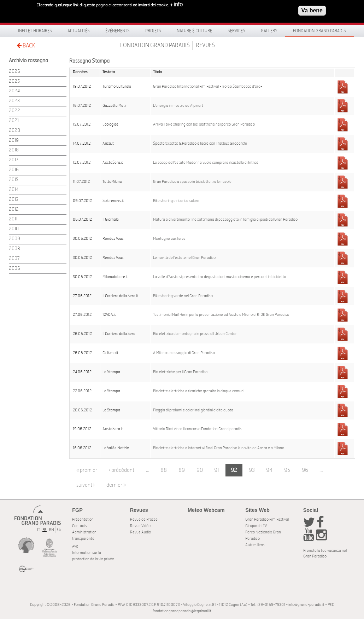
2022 (14, 111)
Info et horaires (35, 31)
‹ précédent (122, 470)
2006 (14, 269)
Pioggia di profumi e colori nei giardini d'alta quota (193, 410)
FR (45, 530)
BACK (26, 45)
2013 (14, 200)
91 (217, 470)
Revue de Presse (144, 519)
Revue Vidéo (140, 526)
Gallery (269, 31)
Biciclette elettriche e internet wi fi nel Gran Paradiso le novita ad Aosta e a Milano (219, 448)
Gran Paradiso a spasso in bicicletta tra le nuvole (192, 182)
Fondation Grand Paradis (319, 31)
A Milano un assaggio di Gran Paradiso (184, 353)
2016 (14, 170)
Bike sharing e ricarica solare (176, 201)
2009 (14, 239)
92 (234, 470)
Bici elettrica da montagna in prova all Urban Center (195, 334)
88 (164, 470)
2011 (13, 219)
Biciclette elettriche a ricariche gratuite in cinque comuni (199, 391)
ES (59, 530)
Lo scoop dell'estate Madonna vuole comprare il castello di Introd (206, 163)
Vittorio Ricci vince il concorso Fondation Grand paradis (197, 429)
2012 (14, 210)
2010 (14, 229)
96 (305, 470)
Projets (153, 31)
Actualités (79, 31)
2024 (14, 91)
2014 (14, 190)
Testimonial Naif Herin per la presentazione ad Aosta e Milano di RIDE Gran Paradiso (221, 315)
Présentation (83, 519)
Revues (205, 45)
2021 (14, 121)
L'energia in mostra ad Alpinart (178, 106)
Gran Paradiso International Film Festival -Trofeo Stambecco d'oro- (208, 87)
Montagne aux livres (169, 239)
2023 (14, 101)
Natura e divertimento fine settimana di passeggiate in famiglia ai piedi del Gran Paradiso (225, 220)
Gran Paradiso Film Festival (267, 519)
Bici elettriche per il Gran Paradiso (180, 372)
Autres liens (255, 545)
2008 (14, 249)
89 (182, 470)
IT (39, 530)
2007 (14, 259)
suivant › (86, 485)
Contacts (80, 526)
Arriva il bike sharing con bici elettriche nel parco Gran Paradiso (204, 125)
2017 (14, 160)
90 (200, 470)
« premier (87, 470)
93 (252, 470)
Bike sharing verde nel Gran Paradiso (183, 296)
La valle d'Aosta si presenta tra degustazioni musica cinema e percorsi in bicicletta (220, 277)
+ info (176, 3)
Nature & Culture (194, 31)
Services (236, 31)
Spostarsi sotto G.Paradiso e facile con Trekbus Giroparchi (200, 144)
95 (287, 470)
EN (52, 530)
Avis (75, 546)
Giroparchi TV (256, 526)
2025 (14, 82)
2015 (14, 180)
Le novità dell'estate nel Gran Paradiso (184, 258)
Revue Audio (140, 532)
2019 (14, 141)
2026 (14, 72)
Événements (118, 31)
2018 (14, 150)
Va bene (312, 9)
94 (269, 470)
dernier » (116, 485)
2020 (14, 131)
